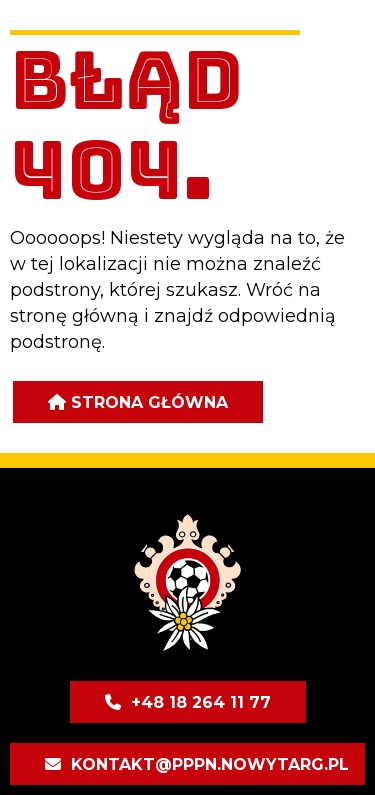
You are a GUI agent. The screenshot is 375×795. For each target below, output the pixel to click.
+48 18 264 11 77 (201, 702)
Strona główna (149, 402)
